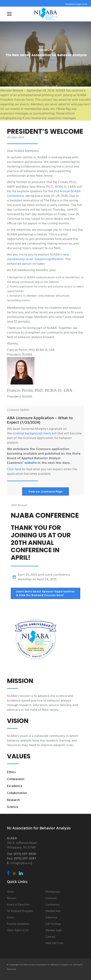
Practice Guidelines (18, 924)
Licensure (51, 898)
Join (85, 4)
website (31, 463)
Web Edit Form (54, 943)
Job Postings (53, 924)
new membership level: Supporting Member (38, 257)
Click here (14, 469)
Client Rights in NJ (18, 930)
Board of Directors (18, 905)
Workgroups (53, 892)
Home (10, 892)
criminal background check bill (35, 434)
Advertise (51, 918)
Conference (52, 905)
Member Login (73, 4)
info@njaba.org (21, 863)
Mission (12, 898)
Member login (54, 930)
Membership (53, 911)
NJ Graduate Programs (20, 911)
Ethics (11, 918)
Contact (50, 937)
